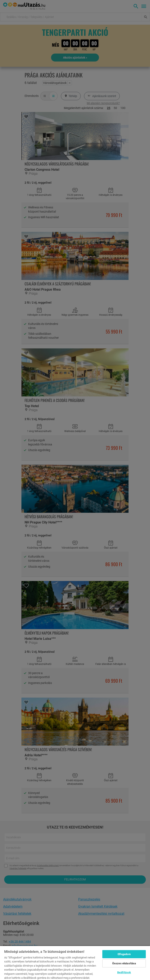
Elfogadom (124, 954)
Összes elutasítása (124, 963)
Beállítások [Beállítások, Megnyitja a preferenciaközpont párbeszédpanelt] (124, 972)
